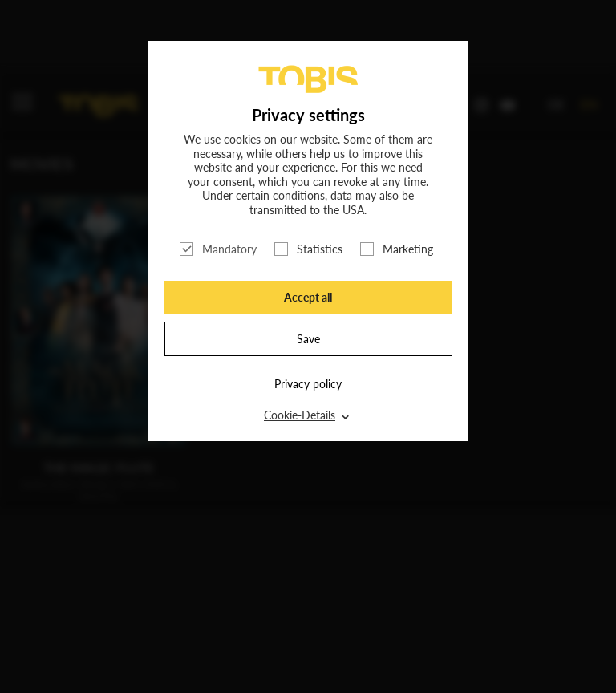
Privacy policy (308, 384)
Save (308, 339)
